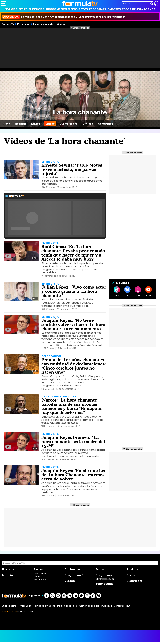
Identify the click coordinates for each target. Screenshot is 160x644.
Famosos (114, 9)
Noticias (11, 9)
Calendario (40, 573)
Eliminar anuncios (81, 28)
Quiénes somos (10, 606)
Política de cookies (67, 606)
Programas (97, 9)
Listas (37, 576)
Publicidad (107, 606)
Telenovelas (104, 584)
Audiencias (36, 9)
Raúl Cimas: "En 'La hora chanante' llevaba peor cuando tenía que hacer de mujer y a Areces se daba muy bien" (73, 253)
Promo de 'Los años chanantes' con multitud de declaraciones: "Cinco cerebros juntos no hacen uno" (74, 366)
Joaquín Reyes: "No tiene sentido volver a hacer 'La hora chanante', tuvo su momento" (73, 324)
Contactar (119, 606)
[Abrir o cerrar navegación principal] (3, 3)
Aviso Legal (26, 606)
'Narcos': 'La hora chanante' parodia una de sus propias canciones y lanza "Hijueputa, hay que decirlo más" (72, 406)
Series (23, 9)
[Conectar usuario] (157, 4)
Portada (8, 569)
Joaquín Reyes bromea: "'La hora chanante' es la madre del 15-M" (73, 442)
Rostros (132, 569)
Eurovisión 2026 (105, 579)
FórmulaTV (8, 24)
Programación (56, 9)
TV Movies (40, 580)
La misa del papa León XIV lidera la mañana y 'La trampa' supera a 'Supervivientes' (64, 17)
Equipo (36, 124)
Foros (127, 9)
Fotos (83, 9)
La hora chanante (43, 24)
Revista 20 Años (144, 9)
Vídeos (73, 9)
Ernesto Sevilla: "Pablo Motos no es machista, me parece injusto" (72, 169)
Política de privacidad (44, 606)
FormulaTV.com (9, 611)
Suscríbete (135, 581)
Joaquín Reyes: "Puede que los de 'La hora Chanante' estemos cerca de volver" (73, 475)
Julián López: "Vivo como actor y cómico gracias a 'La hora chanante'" (74, 291)
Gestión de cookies (89, 606)
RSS (129, 606)
